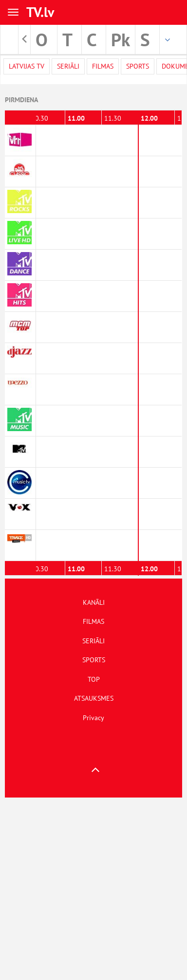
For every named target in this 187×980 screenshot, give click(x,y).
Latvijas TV (27, 66)
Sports (138, 66)
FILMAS (93, 621)
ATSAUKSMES (94, 698)
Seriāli (68, 66)
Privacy (93, 718)
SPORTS (94, 660)
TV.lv (40, 12)
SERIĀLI (93, 641)
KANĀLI (94, 602)
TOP (94, 679)
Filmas (103, 66)
